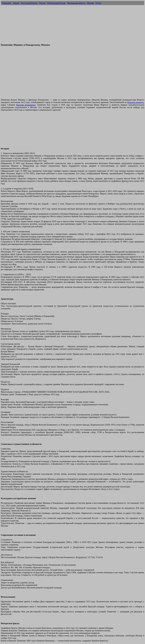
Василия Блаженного (26, 105)
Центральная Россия (56, 3)
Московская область (76, 3)
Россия (42, 3)
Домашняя (6, 3)
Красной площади (135, 102)
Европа (16, 3)
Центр (98, 3)
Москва (90, 3)
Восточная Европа (29, 3)
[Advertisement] (72, 27)
